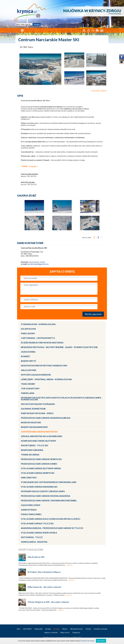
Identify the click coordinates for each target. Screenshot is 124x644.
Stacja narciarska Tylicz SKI (37, 523)
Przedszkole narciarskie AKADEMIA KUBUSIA (46, 418)
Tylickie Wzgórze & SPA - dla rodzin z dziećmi (48, 602)
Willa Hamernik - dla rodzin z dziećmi (44, 587)
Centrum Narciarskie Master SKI (39, 432)
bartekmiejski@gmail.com (38, 264)
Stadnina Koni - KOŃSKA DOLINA (38, 324)
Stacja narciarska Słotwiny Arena (41, 468)
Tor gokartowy (30, 389)
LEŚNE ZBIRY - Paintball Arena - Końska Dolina (46, 379)
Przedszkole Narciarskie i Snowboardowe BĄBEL (49, 501)
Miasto (65, 629)
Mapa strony (65, 633)
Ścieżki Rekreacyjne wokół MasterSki (42, 343)
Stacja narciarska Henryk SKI (38, 473)
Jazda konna (28, 352)
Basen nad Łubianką (32, 450)
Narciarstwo (29, 478)
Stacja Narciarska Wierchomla (39, 533)
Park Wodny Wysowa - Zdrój (37, 413)
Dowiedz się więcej (87, 641)
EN (105, 2)
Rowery (25, 356)
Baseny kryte (28, 361)
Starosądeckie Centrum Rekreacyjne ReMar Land (49, 482)
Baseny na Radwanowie (34, 427)
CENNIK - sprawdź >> (30, 166)
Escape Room (28, 329)
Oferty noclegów (31, 550)
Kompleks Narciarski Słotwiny (39, 441)
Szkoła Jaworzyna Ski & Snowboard (42, 436)
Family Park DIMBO (31, 514)
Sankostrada (29, 510)
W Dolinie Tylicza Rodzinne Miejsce (44, 572)
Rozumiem (101, 641)
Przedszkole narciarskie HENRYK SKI (41, 459)
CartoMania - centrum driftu (38, 338)
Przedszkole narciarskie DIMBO (39, 464)
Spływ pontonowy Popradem (38, 404)
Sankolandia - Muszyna (34, 542)
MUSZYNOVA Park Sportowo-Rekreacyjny (44, 366)
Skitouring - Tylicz (32, 537)
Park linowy (28, 333)
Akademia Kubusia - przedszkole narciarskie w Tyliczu (52, 528)
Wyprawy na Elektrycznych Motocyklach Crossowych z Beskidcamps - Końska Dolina (62, 399)
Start (19, 629)
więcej (69, 565)
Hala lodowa (29, 370)
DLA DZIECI (28, 629)
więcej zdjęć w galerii (99, 91)
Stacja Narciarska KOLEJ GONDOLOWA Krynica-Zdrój (51, 519)
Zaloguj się (76, 633)
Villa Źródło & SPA (36, 557)
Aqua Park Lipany (31, 505)
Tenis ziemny (28, 384)
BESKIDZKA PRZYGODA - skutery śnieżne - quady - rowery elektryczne (59, 347)
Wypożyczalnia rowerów (36, 375)
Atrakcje (57, 629)
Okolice (89, 629)
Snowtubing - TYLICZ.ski (35, 445)
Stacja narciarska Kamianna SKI (39, 487)
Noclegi (48, 629)
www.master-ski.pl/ (37, 262)
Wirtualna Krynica (77, 629)
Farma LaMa (28, 393)
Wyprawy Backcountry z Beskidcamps (43, 491)
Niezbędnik (39, 629)
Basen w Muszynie (31, 422)
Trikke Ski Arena (30, 455)
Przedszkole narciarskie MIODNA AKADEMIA (46, 496)
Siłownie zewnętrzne (33, 409)
